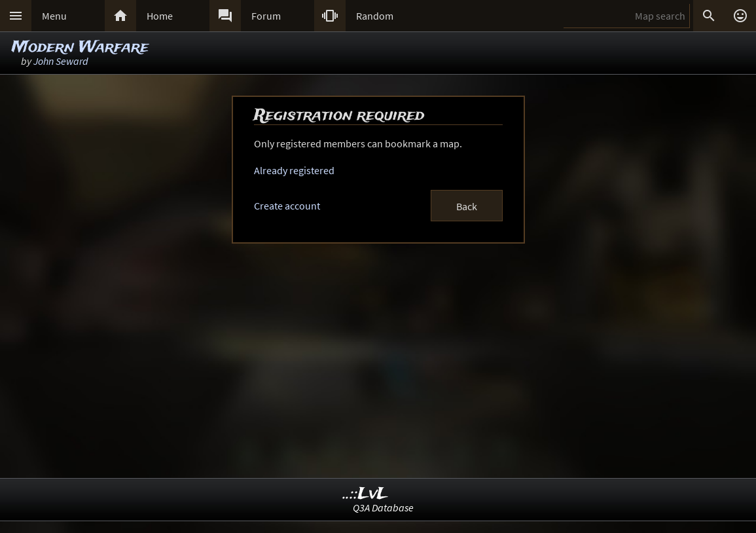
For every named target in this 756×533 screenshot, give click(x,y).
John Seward (61, 61)
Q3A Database (383, 507)
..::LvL (366, 494)
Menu (54, 16)
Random (375, 16)
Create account (287, 206)
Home (160, 16)
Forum (266, 16)
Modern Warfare (80, 47)
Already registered (294, 170)
